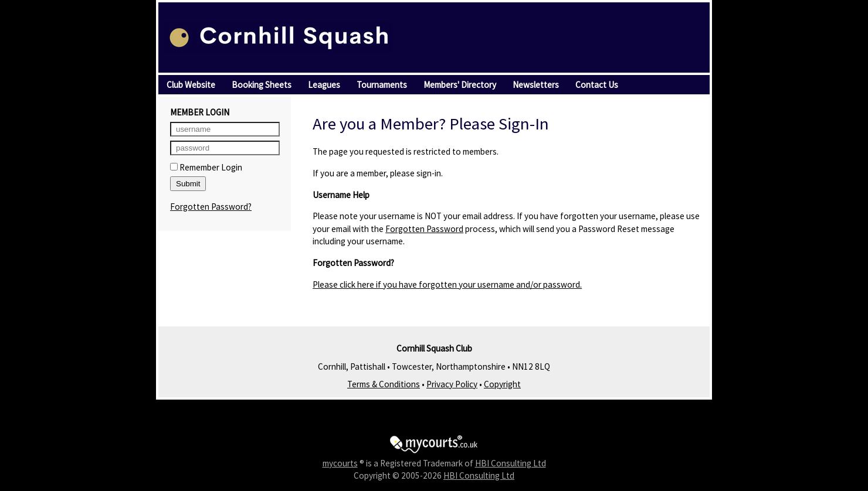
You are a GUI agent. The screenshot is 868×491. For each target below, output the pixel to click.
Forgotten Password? (211, 207)
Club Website (191, 85)
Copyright (502, 384)
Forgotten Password (424, 229)
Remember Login (206, 167)
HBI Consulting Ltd (511, 463)
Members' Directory (460, 85)
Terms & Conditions (384, 384)
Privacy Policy (452, 384)
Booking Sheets (262, 85)
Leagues (324, 85)
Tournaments (382, 85)
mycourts (340, 463)
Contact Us (597, 85)
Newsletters (536, 85)
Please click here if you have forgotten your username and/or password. (447, 284)
